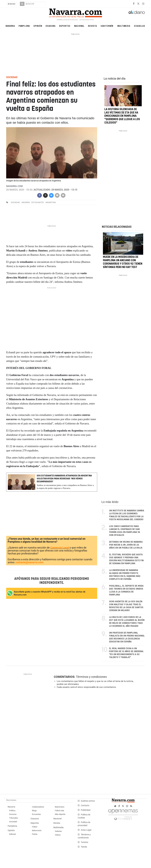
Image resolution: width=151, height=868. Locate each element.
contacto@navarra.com (29, 562)
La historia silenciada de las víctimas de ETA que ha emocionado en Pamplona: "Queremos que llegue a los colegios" (122, 116)
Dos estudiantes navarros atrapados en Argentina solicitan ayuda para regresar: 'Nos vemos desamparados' (64, 479)
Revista (92, 26)
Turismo (84, 842)
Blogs (34, 811)
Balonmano (60, 807)
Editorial (12, 834)
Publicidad (86, 810)
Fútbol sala (59, 811)
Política (12, 811)
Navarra (10, 26)
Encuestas (36, 814)
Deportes (65, 26)
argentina (51, 202)
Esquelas (139, 26)
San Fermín (107, 26)
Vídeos (58, 835)
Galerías (58, 831)
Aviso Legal (86, 830)
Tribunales (14, 818)
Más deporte (60, 814)
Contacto (85, 806)
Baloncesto (37, 830)
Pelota (35, 834)
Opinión (38, 26)
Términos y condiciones (91, 677)
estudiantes (38, 202)
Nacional (79, 26)
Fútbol (35, 827)
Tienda (84, 847)
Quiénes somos (88, 801)
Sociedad (13, 822)
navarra (26, 202)
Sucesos (13, 814)
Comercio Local (60, 548)
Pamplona (24, 26)
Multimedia (124, 26)
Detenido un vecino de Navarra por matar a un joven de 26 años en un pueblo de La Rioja (126, 545)
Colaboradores (38, 807)
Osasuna (51, 26)
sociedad (15, 202)
